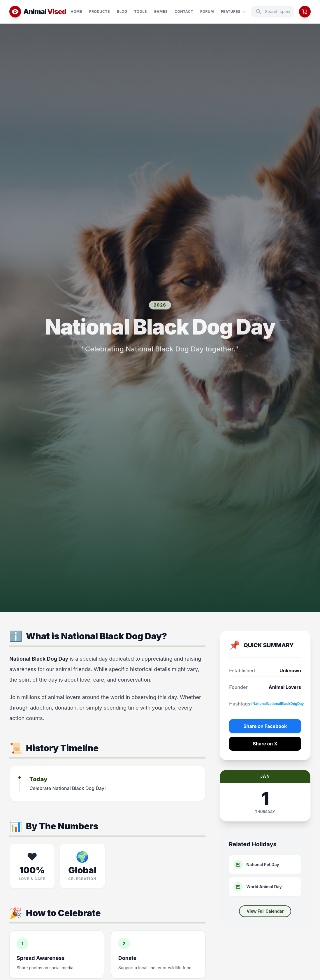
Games (161, 12)
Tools (141, 12)
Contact (184, 12)
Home (77, 12)
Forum (207, 12)
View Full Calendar (265, 911)
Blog (122, 12)
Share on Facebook (265, 726)
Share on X (265, 744)
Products (100, 12)
